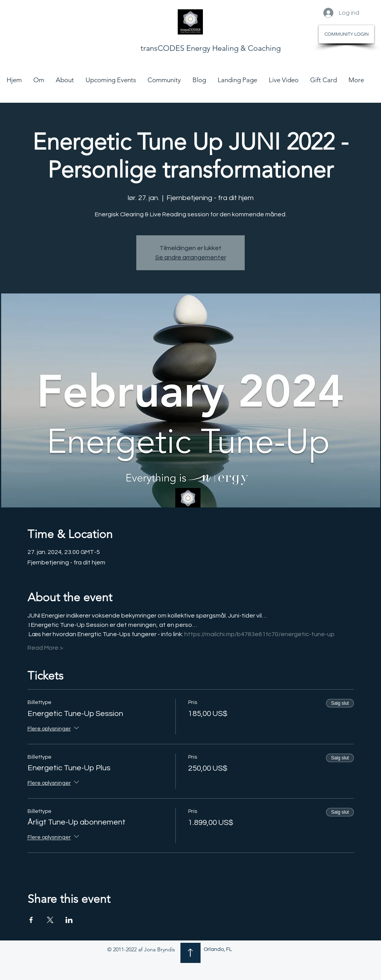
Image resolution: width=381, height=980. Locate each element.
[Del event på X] (50, 920)
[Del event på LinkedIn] (69, 920)
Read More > (45, 648)
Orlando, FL (218, 949)
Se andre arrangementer (191, 257)
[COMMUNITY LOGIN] (346, 34)
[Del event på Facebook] (31, 920)
